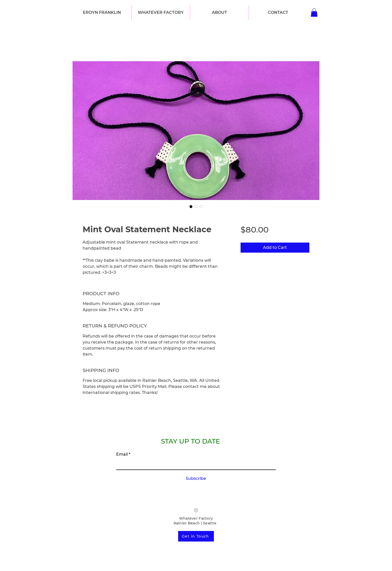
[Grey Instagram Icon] (196, 510)
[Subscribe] (196, 479)
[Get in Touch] (196, 536)
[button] (161, 12)
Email (122, 454)
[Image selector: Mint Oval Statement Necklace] (191, 207)
